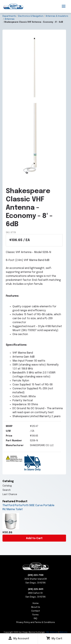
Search (7, 490)
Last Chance (10, 494)
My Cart (54, 638)
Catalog (7, 486)
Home (36, 603)
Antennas (10, 19)
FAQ (35, 619)
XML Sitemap (52, 632)
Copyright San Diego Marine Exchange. (25, 632)
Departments (9, 16)
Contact (35, 611)
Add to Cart (34, 538)
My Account (19, 638)
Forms (35, 615)
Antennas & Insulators (57, 16)
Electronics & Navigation (31, 16)
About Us (36, 607)
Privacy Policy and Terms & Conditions (36, 622)
